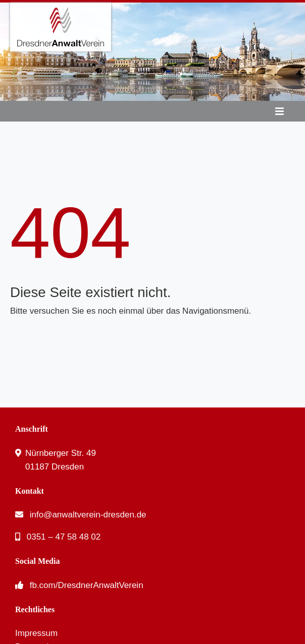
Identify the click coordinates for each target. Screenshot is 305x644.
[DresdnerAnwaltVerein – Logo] (61, 7)
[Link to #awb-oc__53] (279, 112)
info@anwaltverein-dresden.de (88, 515)
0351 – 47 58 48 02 (64, 537)
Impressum (36, 633)
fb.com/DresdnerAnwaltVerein (87, 585)
